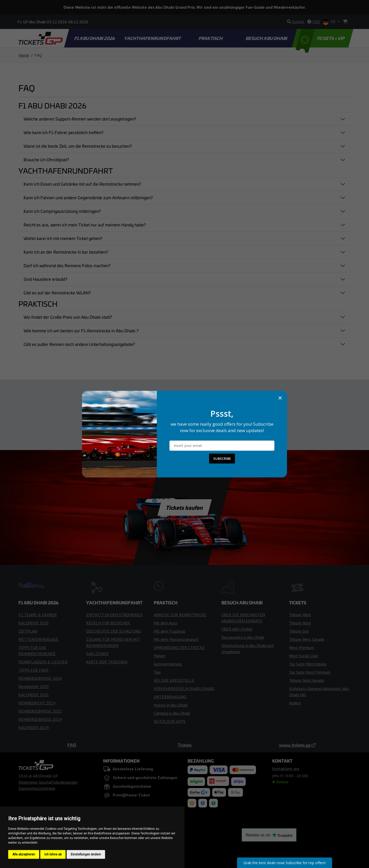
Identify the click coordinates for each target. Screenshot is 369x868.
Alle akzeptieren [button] (24, 854)
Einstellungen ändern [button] (86, 854)
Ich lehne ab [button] (53, 854)
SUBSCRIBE (222, 458)
